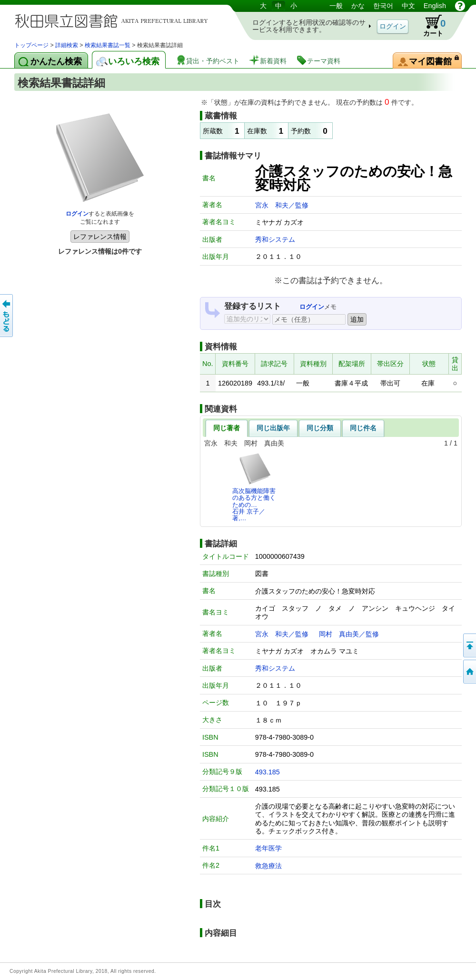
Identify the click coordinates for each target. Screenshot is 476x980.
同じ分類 (320, 428)
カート (430, 26)
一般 (336, 6)
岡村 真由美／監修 (349, 634)
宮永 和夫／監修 (282, 205)
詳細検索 (67, 45)
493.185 (268, 772)
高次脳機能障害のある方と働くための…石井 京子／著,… (254, 487)
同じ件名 (363, 428)
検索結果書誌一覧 (108, 45)
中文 (408, 6)
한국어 (383, 6)
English (435, 6)
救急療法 (268, 866)
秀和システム (275, 239)
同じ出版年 (273, 428)
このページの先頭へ (469, 645)
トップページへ (469, 672)
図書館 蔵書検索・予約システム (114, 20)
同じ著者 (227, 428)
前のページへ (7, 316)
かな (358, 6)
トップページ (31, 45)
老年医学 (268, 848)
